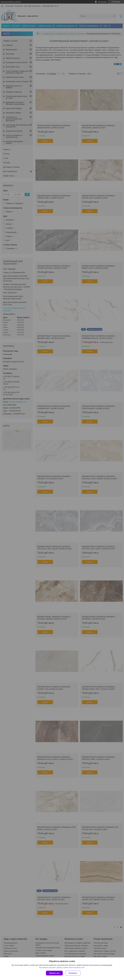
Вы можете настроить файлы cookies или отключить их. (61, 967)
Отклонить (73, 973)
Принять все (54, 973)
